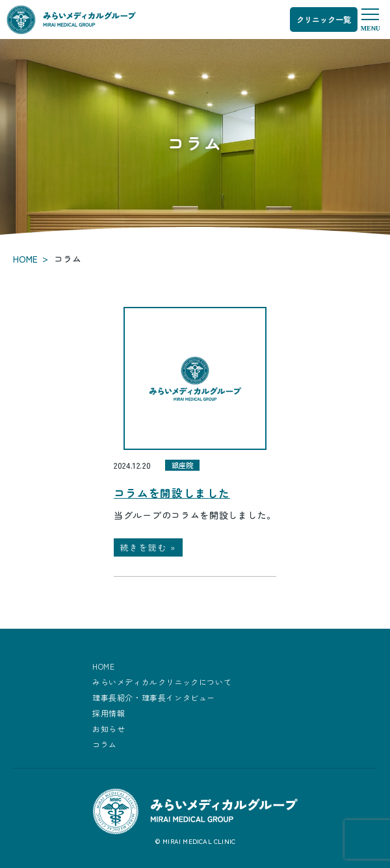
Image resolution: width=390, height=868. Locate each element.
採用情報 (109, 713)
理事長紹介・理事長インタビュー (154, 697)
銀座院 (182, 465)
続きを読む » (148, 547)
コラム (105, 744)
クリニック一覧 (324, 19)
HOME (25, 259)
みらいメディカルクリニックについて (162, 682)
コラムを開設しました (172, 493)
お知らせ (109, 729)
